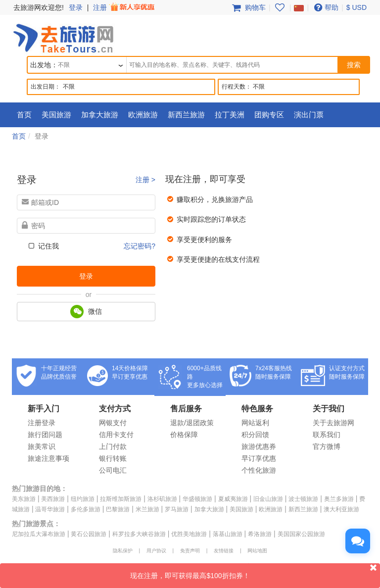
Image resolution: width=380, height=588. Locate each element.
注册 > (145, 180)
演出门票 (309, 115)
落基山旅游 (228, 534)
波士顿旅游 (303, 499)
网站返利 (255, 423)
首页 (24, 115)
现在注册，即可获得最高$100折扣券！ (255, 571)
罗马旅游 (177, 509)
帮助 (325, 7)
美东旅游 (24, 499)
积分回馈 (255, 435)
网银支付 (113, 423)
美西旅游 (53, 499)
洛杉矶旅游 (162, 499)
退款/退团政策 (192, 423)
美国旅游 (56, 115)
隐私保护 (123, 551)
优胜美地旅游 (189, 534)
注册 (125, 7)
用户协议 (156, 551)
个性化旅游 (259, 470)
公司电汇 (113, 470)
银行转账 (113, 458)
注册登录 (42, 423)
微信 (86, 312)
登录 (76, 7)
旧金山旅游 (268, 499)
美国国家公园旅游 (301, 534)
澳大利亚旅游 (341, 509)
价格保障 (184, 435)
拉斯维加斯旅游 (121, 499)
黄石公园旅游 (89, 534)
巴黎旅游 (118, 509)
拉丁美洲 (230, 115)
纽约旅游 (83, 499)
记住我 (43, 246)
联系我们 (327, 435)
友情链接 (224, 551)
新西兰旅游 (186, 115)
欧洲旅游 (143, 115)
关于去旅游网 (333, 423)
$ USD (356, 7)
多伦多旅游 (86, 509)
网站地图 (257, 551)
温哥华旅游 (50, 509)
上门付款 (113, 446)
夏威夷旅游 (233, 499)
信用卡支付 (116, 435)
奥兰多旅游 (339, 499)
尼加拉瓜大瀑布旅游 (39, 534)
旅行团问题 (45, 435)
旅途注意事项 (48, 458)
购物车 (248, 7)
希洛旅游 (260, 534)
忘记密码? (140, 246)
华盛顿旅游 (197, 499)
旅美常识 (42, 446)
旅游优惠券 (259, 446)
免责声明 (190, 551)
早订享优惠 (259, 458)
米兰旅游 (147, 509)
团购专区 (269, 115)
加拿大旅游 (100, 115)
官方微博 (327, 446)
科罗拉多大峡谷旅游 (139, 534)
